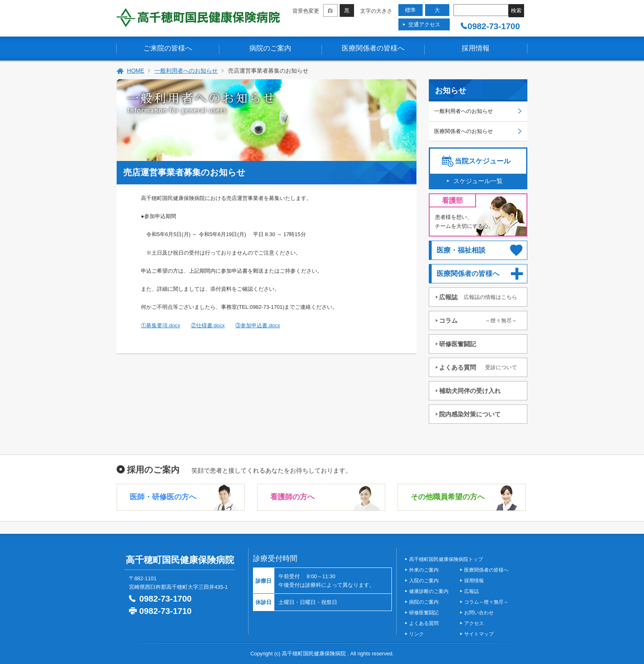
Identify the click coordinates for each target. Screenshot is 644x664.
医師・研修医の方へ (163, 497)
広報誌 (478, 297)
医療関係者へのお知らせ (463, 131)
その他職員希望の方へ (448, 497)
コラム (478, 321)
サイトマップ (479, 634)
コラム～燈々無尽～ (486, 602)
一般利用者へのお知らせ (186, 71)
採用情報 (476, 48)
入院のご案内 (424, 581)
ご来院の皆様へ (168, 48)
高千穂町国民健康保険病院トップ (446, 559)
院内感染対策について (470, 414)
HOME (136, 71)
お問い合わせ (479, 613)
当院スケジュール (483, 161)
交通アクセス (424, 24)
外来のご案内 (424, 570)
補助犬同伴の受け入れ (470, 391)
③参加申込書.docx (258, 325)
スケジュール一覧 (478, 181)
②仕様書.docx (208, 325)
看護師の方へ (292, 497)
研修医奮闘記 (458, 344)
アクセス (474, 623)
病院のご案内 (270, 48)
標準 (410, 10)
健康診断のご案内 (429, 591)
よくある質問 (478, 367)
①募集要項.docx (161, 325)
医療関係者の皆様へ (373, 48)
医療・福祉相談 (461, 250)
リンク (416, 634)
